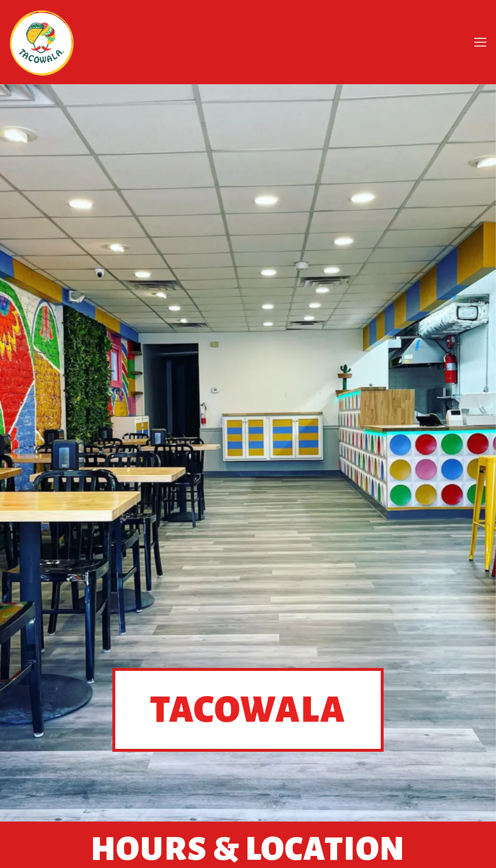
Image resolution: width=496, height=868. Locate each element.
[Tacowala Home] (42, 42)
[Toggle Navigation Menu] (480, 42)
